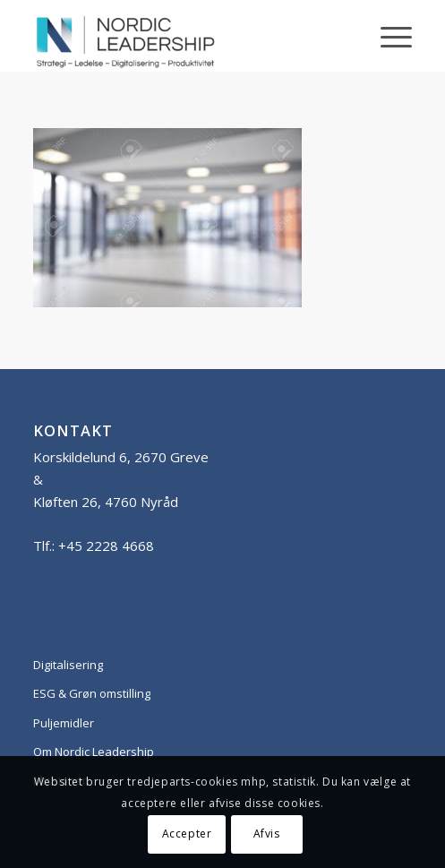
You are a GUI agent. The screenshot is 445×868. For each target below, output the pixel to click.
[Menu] (387, 36)
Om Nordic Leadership (94, 752)
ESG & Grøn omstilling (92, 693)
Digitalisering (68, 665)
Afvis (267, 834)
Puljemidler (64, 723)
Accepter (187, 834)
